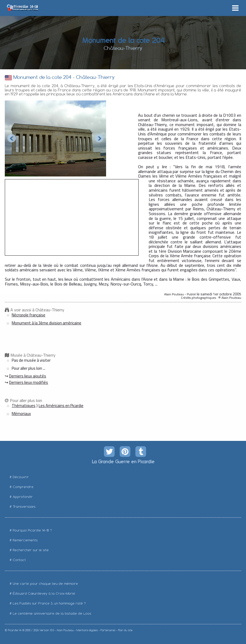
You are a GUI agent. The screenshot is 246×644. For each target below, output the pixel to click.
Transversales (24, 507)
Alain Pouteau (65, 630)
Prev (12, 138)
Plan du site (125, 630)
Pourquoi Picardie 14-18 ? (32, 530)
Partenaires (108, 630)
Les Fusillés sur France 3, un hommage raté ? (49, 603)
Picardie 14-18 (16, 630)
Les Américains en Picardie (61, 406)
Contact (19, 560)
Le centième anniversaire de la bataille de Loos (52, 613)
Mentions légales (87, 630)
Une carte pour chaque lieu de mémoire (45, 584)
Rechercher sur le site (31, 550)
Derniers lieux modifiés (29, 382)
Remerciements (25, 540)
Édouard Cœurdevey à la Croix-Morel (44, 593)
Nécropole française (29, 315)
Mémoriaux (21, 414)
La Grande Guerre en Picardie (123, 461)
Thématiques (24, 406)
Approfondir (23, 497)
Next (99, 138)
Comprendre (23, 487)
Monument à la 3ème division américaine (47, 323)
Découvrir (21, 477)
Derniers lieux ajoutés (28, 376)
